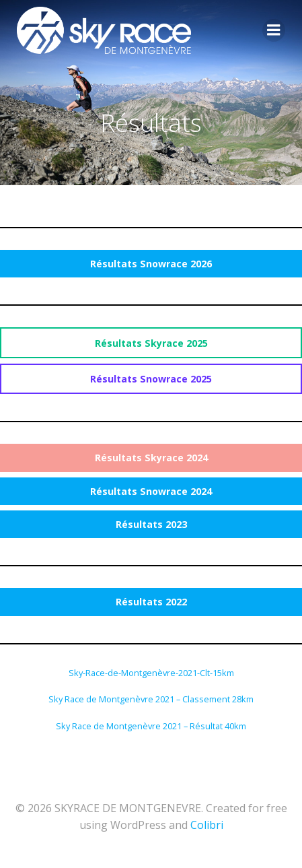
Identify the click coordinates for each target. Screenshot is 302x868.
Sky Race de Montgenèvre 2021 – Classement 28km (151, 699)
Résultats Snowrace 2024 (151, 491)
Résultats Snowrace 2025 (151, 379)
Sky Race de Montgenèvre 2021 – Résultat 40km (151, 726)
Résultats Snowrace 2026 (151, 264)
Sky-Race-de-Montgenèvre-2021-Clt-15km (151, 673)
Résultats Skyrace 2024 (151, 458)
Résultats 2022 (151, 602)
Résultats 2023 (151, 524)
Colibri (207, 825)
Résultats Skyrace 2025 (151, 343)
